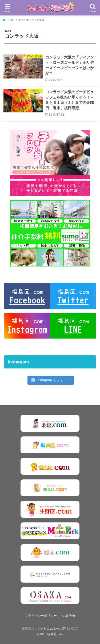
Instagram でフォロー (51, 380)
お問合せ (69, 616)
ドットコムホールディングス (58, 629)
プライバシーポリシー (41, 616)
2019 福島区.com (51, 634)
